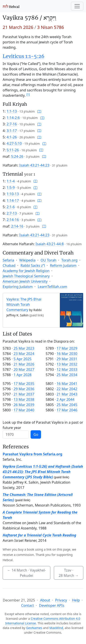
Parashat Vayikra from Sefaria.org (32, 454)
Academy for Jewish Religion (26, 271)
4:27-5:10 (14, 143)
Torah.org (69, 260)
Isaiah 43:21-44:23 (34, 165)
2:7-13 (12, 213)
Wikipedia (27, 260)
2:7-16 (12, 124)
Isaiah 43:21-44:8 (50, 244)
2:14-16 (13, 220)
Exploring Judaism (18, 287)
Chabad (9, 265)
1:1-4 (11, 181)
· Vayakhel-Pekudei (26, 573)
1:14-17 (13, 200)
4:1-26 (12, 137)
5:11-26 (13, 150)
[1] (28, 94)
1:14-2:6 (13, 118)
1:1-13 (12, 111)
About (45, 600)
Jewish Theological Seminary (26, 276)
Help (76, 600)
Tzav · (69, 573)
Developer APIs (52, 605)
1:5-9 (11, 187)
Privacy (61, 600)
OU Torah (48, 260)
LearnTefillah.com (52, 287)
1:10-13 (13, 194)
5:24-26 (17, 156)
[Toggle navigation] (77, 6)
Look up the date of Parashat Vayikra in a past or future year (43, 425)
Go (36, 434)
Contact (27, 605)
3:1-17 (12, 131)
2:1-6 (11, 207)
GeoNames (34, 628)
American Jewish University (25, 281)
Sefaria (8, 260)
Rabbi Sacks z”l (33, 265)
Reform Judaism (63, 265)
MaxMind (56, 628)
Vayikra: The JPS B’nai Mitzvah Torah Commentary (24, 304)
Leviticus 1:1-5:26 (23, 56)
